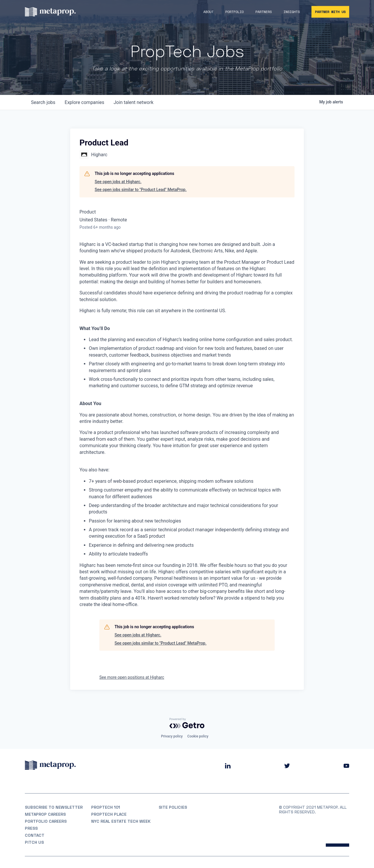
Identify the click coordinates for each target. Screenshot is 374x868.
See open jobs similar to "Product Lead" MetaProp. (141, 190)
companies (84, 102)
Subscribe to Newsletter (54, 807)
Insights (292, 12)
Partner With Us (330, 12)
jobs (43, 102)
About (208, 12)
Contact (35, 835)
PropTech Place (109, 814)
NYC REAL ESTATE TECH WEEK (121, 821)
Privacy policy (172, 736)
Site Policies (173, 807)
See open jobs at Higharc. (118, 182)
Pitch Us (34, 842)
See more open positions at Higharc (132, 677)
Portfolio (234, 12)
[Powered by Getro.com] (187, 723)
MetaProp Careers (45, 814)
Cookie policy (198, 736)
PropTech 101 (106, 807)
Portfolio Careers (46, 821)
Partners (264, 12)
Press (31, 828)
